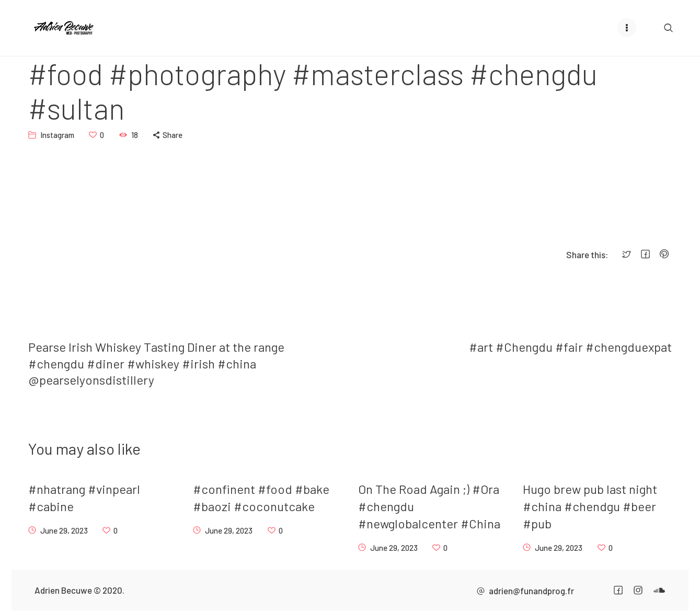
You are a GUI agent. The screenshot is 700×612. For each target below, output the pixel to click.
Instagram (57, 134)
